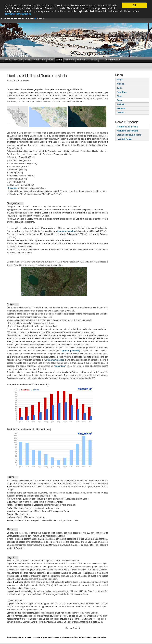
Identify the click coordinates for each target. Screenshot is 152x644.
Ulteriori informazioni (18, 14)
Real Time (122, 92)
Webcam (121, 108)
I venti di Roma (124, 139)
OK (134, 5)
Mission (121, 84)
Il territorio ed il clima (127, 127)
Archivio (121, 104)
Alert (119, 96)
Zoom (120, 100)
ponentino (60, 366)
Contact (121, 112)
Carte (119, 88)
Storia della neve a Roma (129, 135)
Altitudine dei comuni (127, 131)
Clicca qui (12, 188)
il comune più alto (66, 231)
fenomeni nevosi (56, 360)
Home (120, 80)
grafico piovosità (71, 351)
